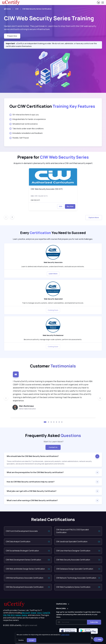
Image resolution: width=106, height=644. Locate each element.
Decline (21, 640)
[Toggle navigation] (103, 3)
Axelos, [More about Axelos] (25, 615)
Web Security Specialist (53, 299)
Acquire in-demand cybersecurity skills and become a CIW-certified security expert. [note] (53, 163)
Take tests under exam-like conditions (27, 129)
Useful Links (61, 604)
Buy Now (70, 206)
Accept (32, 640)
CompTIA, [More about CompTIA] (46, 613)
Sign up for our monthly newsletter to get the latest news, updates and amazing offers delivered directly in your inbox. (78, 614)
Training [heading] (49, 18)
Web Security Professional (53, 335)
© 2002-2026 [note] (20, 625)
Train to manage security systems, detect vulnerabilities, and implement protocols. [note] (53, 303)
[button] (45, 422)
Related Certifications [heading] (53, 519)
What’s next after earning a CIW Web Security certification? (32, 500)
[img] (53, 177)
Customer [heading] (53, 366)
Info (61, 206)
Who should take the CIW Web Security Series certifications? (33, 456)
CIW (17, 9)
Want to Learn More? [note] (53, 442)
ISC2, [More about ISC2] (13, 615)
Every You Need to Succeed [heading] (53, 233)
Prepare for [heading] (53, 157)
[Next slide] (12, 217)
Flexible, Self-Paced (19, 138)
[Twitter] (92, 638)
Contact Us (53, 447)
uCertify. (18, 625)
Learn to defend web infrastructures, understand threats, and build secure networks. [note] (53, 266)
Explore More (94, 217)
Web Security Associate (53, 262)
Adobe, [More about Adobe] (18, 615)
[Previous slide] (6, 398)
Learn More (53, 274)
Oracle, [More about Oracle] (34, 613)
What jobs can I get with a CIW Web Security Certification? (32, 491)
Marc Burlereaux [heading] (26, 406)
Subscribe (94, 622)
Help (98, 639)
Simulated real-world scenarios (24, 124)
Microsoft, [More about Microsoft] (26, 613)
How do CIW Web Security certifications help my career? (31, 482)
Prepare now (12, 36)
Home (7, 9)
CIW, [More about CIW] (5, 615)
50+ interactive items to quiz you (24, 115)
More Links (61, 608)
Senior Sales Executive (27, 409)
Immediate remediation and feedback (26, 133)
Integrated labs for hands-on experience (28, 119)
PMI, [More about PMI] (9, 615)
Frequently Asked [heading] (53, 435)
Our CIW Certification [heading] (52, 106)
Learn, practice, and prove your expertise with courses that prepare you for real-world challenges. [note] (53, 239)
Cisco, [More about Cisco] (40, 613)
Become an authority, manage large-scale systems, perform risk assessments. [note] (53, 339)
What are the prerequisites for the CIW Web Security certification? (35, 472)
